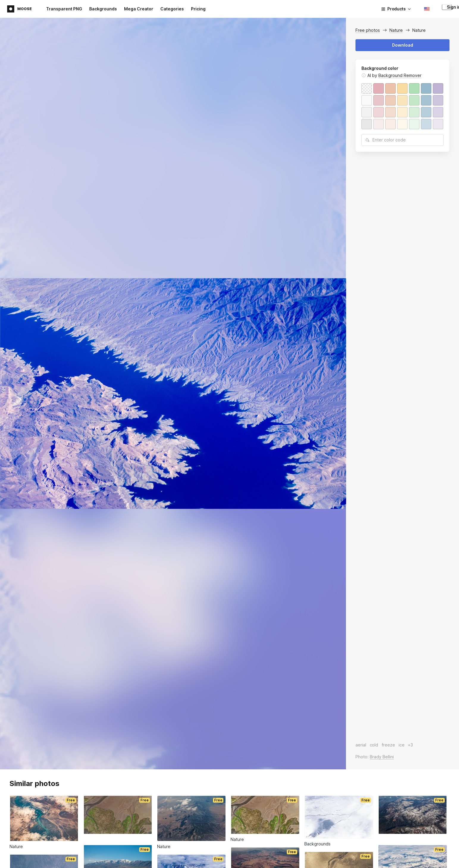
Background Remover (400, 75)
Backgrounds (103, 9)
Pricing (198, 9)
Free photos (368, 30)
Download (403, 45)
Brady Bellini (382, 757)
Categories (172, 9)
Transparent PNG (64, 9)
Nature (396, 30)
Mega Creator (139, 9)
